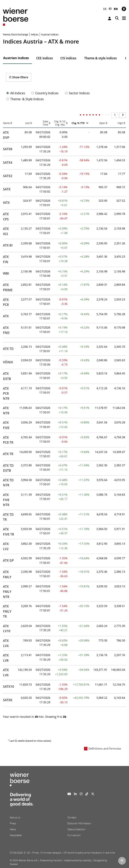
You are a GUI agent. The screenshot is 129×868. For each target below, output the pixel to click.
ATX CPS (6, 217)
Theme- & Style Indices (25, 99)
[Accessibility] (124, 9)
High (120, 123)
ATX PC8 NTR (6, 393)
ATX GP (8, 560)
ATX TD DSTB (8, 468)
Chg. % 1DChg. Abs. (60, 123)
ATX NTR (6, 411)
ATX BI (8, 245)
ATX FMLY (7, 574)
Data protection (76, 829)
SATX (7, 189)
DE (105, 9)
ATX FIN (6, 259)
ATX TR (8, 454)
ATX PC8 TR (8, 440)
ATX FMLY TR (7, 611)
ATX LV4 (6, 643)
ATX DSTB (7, 376)
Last (27, 123)
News (13, 829)
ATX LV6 (6, 672)
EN (116, 9)
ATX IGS (6, 231)
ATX (6, 316)
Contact (72, 817)
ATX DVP (6, 135)
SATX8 (8, 149)
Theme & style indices (100, 58)
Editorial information (79, 823)
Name (6, 123)
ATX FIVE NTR (6, 500)
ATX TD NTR (8, 483)
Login (110, 18)
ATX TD (8, 349)
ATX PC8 (6, 302)
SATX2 (8, 176)
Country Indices (45, 93)
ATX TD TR (8, 517)
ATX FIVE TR (8, 532)
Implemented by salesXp (78, 860)
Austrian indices (16, 58)
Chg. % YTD (78, 123)
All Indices (16, 93)
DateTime (45, 123)
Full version (74, 835)
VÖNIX (8, 362)
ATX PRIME (8, 287)
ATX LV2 (6, 546)
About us (15, 817)
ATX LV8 (6, 658)
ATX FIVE (6, 425)
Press (13, 823)
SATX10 (8, 687)
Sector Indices (77, 93)
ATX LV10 (7, 629)
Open (102, 123)
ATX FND (6, 330)
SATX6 (8, 700)
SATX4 (8, 162)
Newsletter (16, 835)
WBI (6, 273)
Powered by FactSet (51, 860)
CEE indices (44, 58)
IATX (6, 203)
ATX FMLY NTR (7, 592)
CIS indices (68, 58)
